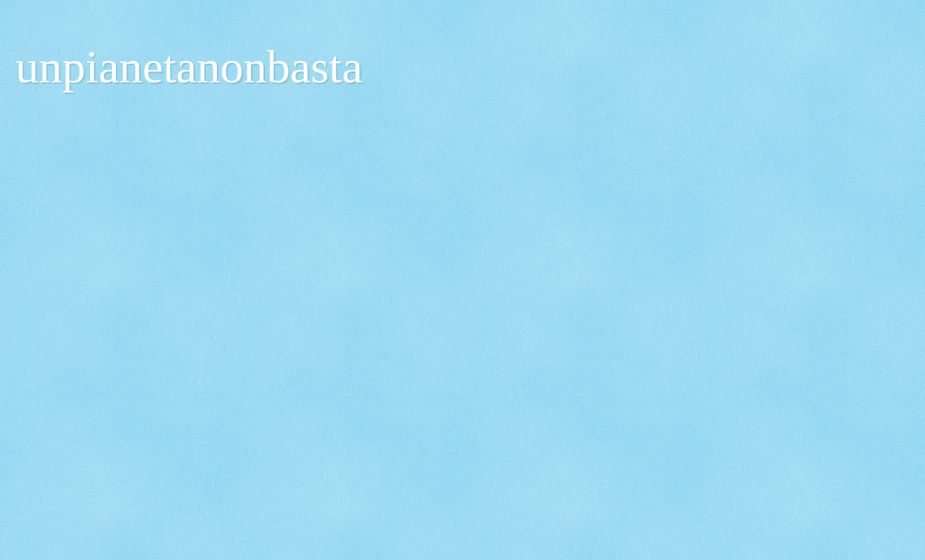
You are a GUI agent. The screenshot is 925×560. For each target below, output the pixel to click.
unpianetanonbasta (189, 67)
